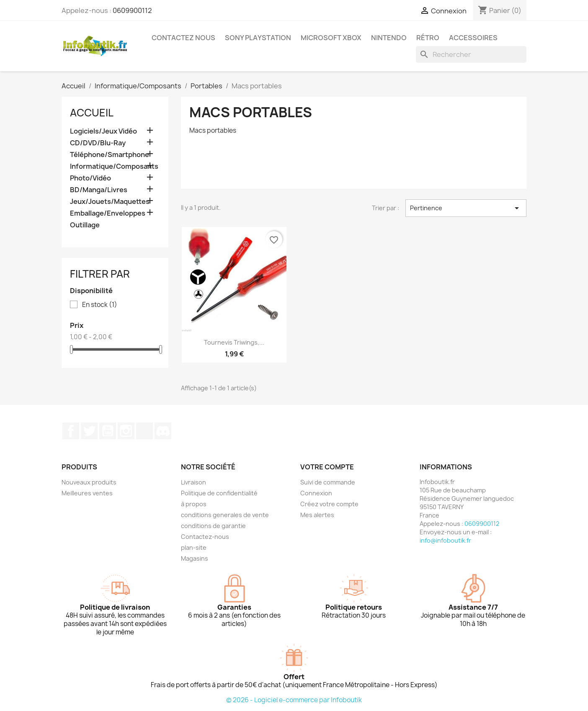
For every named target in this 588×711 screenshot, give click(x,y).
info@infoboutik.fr (445, 540)
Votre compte (327, 467)
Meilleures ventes (87, 493)
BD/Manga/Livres (99, 190)
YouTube (108, 431)
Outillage (85, 225)
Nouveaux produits (89, 482)
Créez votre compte (329, 504)
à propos (194, 504)
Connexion (316, 493)
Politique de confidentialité (219, 493)
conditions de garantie (213, 526)
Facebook (71, 431)
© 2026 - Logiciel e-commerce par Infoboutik (294, 700)
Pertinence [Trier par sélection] (466, 208)
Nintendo (389, 38)
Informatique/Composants (114, 166)
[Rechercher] (471, 54)
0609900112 (132, 10)
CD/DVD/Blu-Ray (98, 143)
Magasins (195, 558)
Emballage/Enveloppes (108, 213)
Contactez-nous (205, 537)
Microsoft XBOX (331, 38)
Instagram (126, 431)
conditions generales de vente (225, 515)
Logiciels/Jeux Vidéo (103, 131)
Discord (163, 431)
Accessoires (473, 38)
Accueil (92, 113)
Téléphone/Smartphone (110, 155)
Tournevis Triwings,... (234, 342)
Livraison (193, 482)
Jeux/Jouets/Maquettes (110, 202)
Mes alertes (317, 515)
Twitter (89, 431)
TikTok (144, 431)
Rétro (428, 38)
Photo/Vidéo (90, 178)
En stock (100, 305)
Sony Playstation (258, 38)
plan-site (194, 547)
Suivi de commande (328, 482)
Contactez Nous (183, 38)
